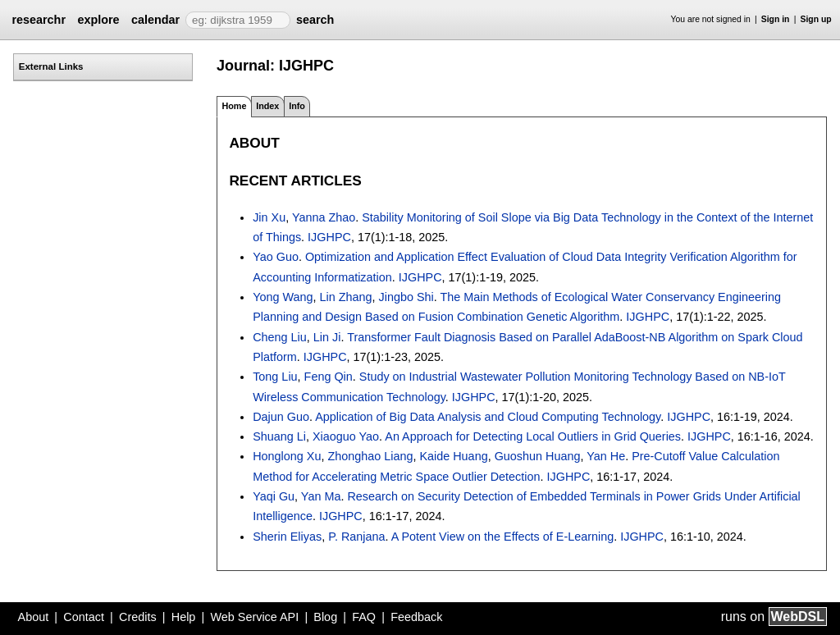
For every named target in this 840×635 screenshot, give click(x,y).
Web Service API (254, 617)
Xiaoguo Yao (346, 436)
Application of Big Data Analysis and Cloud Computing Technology (488, 417)
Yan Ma (321, 496)
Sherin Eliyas (287, 537)
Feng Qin (329, 377)
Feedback (416, 617)
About (34, 617)
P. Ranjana (356, 537)
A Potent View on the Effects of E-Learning (502, 537)
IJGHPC (329, 237)
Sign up (816, 19)
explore (98, 20)
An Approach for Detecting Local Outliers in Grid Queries (533, 436)
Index (267, 106)
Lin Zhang (346, 297)
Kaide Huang (453, 456)
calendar (155, 20)
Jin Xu (269, 217)
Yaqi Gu (274, 496)
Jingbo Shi (406, 297)
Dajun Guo (281, 417)
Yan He (606, 456)
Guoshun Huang (538, 456)
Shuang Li (279, 436)
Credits (138, 617)
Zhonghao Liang (370, 456)
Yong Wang (283, 297)
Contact (84, 617)
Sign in (776, 19)
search (315, 20)
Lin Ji (327, 337)
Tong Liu (275, 377)
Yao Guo (276, 257)
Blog (325, 617)
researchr (39, 20)
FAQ (364, 617)
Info (297, 106)
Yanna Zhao (324, 217)
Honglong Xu (287, 456)
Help (184, 617)
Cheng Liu (280, 337)
